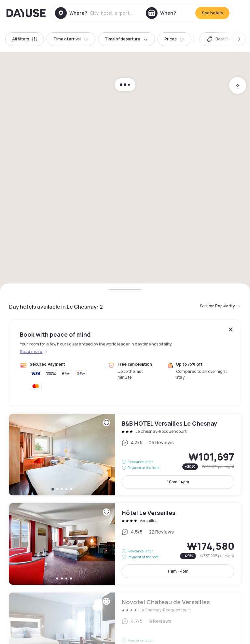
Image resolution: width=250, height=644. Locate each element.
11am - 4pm (178, 571)
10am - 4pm (178, 482)
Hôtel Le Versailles (125, 544)
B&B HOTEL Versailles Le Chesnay (125, 455)
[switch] (221, 39)
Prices (174, 39)
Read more (31, 352)
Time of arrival (71, 39)
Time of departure (126, 39)
